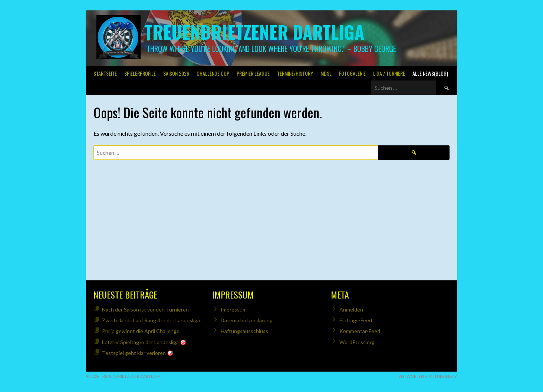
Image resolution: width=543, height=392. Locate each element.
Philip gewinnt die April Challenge (141, 331)
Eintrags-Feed (356, 320)
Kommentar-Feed (360, 331)
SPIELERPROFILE (140, 73)
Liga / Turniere (389, 73)
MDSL (326, 73)
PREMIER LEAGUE (253, 73)
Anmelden (351, 309)
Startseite (105, 73)
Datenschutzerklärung (247, 320)
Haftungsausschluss (244, 331)
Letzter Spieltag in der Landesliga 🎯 (144, 342)
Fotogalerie (352, 73)
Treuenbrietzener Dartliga (254, 32)
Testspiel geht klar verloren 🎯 (138, 353)
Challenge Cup (213, 73)
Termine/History (295, 73)
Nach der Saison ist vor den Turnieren (145, 309)
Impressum (234, 309)
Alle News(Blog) (430, 73)
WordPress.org (357, 342)
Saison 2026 (176, 73)
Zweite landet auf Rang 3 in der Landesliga (151, 320)
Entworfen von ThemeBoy (428, 376)
